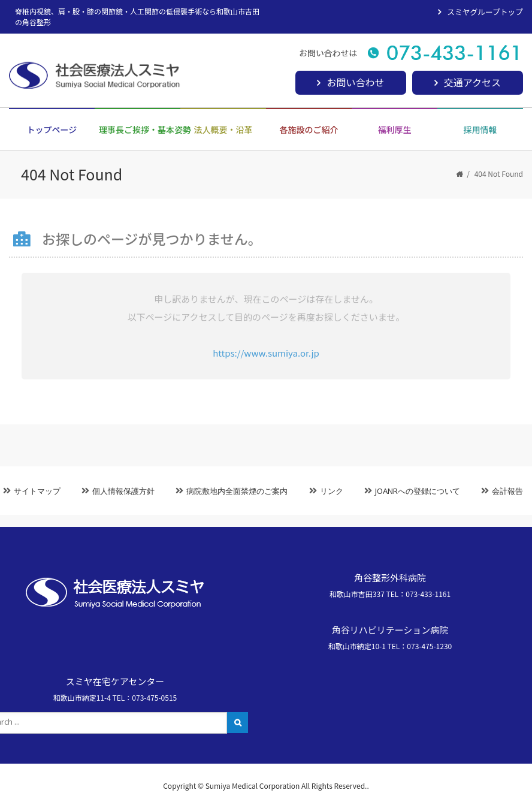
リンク (332, 491)
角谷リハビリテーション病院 (390, 630)
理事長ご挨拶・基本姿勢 (140, 129)
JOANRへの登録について (418, 491)
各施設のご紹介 (309, 129)
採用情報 (480, 129)
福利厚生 (395, 129)
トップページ (52, 129)
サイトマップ (37, 491)
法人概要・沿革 (223, 129)
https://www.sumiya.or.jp (266, 353)
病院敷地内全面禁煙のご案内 (237, 491)
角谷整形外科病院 (390, 578)
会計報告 (507, 491)
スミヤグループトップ (485, 12)
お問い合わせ (355, 82)
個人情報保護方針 (123, 491)
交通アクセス (472, 82)
